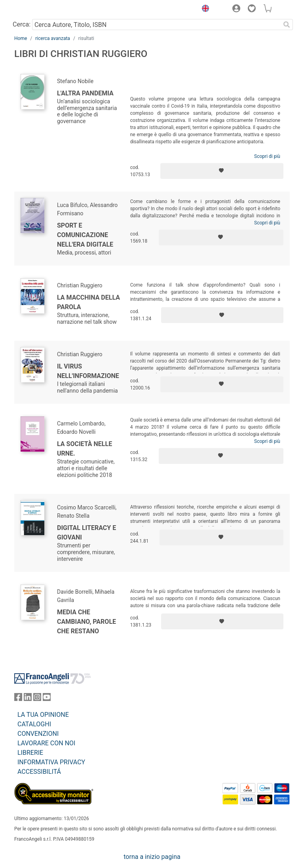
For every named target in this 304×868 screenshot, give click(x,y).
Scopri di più (267, 156)
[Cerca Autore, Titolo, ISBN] (156, 25)
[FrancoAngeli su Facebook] (18, 699)
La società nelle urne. (85, 449)
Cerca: (22, 24)
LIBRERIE (30, 753)
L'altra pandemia (85, 93)
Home (21, 38)
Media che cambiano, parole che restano (86, 622)
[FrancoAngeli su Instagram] (37, 699)
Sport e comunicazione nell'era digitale (85, 235)
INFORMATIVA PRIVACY (51, 762)
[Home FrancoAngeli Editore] (41, 9)
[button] (203, 9)
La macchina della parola (88, 302)
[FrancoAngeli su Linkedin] (28, 699)
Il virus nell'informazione (88, 371)
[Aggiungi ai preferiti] (222, 171)
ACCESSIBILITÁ (39, 772)
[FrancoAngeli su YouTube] (47, 699)
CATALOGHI (34, 724)
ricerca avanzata (53, 38)
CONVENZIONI (38, 734)
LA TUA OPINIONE (43, 715)
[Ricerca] (287, 25)
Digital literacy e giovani (86, 533)
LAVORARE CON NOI (46, 743)
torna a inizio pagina (152, 857)
